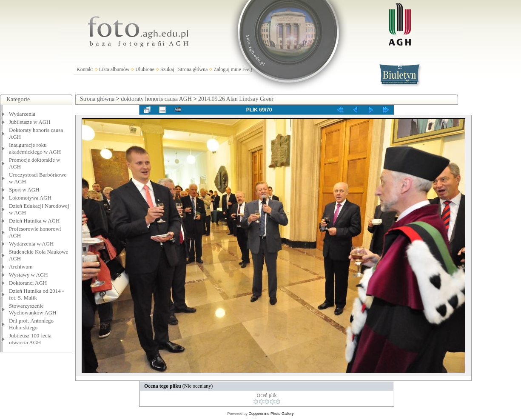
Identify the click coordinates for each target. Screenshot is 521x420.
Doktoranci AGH (28, 283)
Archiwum (21, 267)
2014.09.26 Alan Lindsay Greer (236, 99)
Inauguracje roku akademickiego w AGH (35, 148)
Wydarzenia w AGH (31, 244)
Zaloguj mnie (227, 69)
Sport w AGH (24, 190)
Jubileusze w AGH (30, 122)
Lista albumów (114, 69)
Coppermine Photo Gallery (271, 414)
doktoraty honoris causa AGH (156, 99)
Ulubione (145, 69)
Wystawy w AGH (28, 275)
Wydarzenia (22, 114)
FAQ (247, 69)
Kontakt (85, 69)
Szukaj (167, 69)
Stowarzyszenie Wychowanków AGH (33, 309)
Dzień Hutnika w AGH (34, 221)
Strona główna (193, 69)
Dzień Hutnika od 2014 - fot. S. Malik (36, 294)
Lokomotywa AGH (30, 198)
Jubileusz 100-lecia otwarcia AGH (30, 339)
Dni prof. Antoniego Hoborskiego (31, 324)
